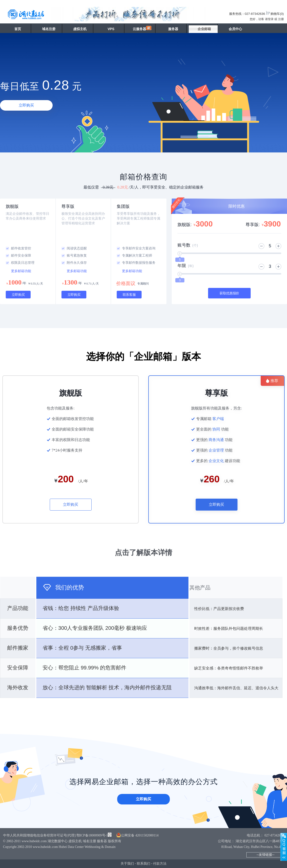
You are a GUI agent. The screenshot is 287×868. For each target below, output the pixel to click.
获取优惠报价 (229, 293)
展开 (284, 847)
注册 (281, 19)
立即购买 (26, 105)
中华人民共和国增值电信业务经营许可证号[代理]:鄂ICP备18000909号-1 (56, 835)
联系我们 (143, 863)
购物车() (277, 14)
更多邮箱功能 (21, 271)
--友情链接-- (266, 855)
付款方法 (160, 863)
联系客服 (129, 295)
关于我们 (127, 863)
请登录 (269, 19)
